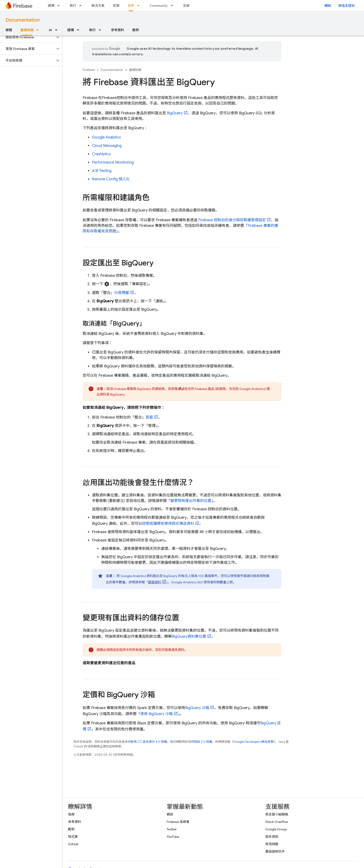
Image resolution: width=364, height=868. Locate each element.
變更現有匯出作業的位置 (191, 501)
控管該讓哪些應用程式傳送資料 (168, 524)
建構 (51, 6)
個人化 (111, 179)
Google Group (276, 829)
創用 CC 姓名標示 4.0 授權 (149, 742)
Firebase (89, 70)
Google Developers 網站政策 (253, 742)
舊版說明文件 (275, 851)
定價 (116, 6)
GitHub (73, 844)
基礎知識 (135, 70)
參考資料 (117, 30)
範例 (136, 30)
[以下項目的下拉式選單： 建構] (60, 6)
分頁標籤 (122, 293)
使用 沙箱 (156, 714)
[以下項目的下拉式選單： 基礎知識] (39, 30)
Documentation (23, 20)
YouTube (173, 837)
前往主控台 (347, 6)
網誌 (328, 6)
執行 (73, 6)
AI (50, 30)
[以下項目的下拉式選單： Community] (173, 6)
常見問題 (272, 844)
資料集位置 (189, 637)
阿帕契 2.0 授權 (202, 742)
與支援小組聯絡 (277, 814)
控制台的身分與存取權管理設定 (232, 220)
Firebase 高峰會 (178, 822)
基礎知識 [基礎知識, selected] (27, 30)
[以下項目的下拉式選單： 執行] (82, 6)
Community (159, 6)
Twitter (172, 829)
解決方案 (98, 6)
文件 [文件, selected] (131, 6)
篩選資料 (155, 582)
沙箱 (197, 708)
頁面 (149, 417)
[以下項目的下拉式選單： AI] (58, 30)
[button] (28, 37)
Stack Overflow (277, 822)
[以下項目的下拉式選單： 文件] (140, 6)
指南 (71, 814)
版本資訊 (272, 837)
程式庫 (73, 837)
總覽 (9, 30)
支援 (186, 6)
